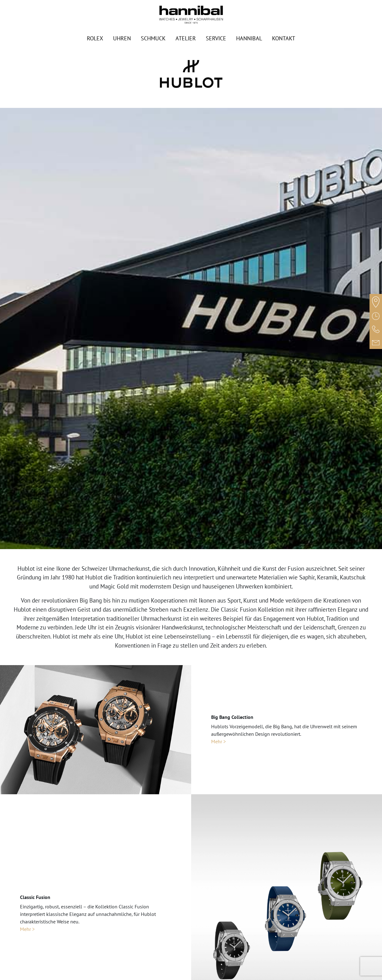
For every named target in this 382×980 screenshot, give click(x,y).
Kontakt (284, 38)
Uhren (122, 38)
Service (216, 38)
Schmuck (153, 38)
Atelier (186, 38)
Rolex (95, 38)
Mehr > (218, 741)
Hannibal (249, 38)
